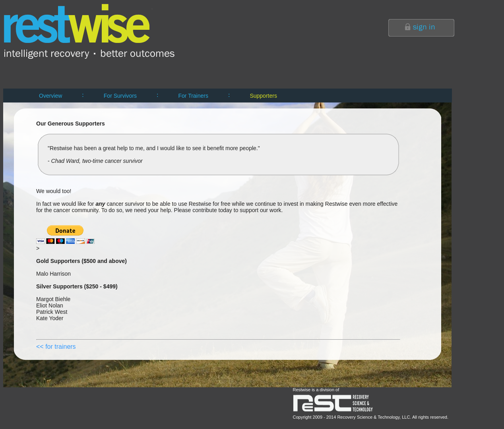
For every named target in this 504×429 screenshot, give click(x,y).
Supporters (263, 96)
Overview (50, 96)
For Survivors (120, 96)
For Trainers (193, 96)
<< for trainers (56, 347)
